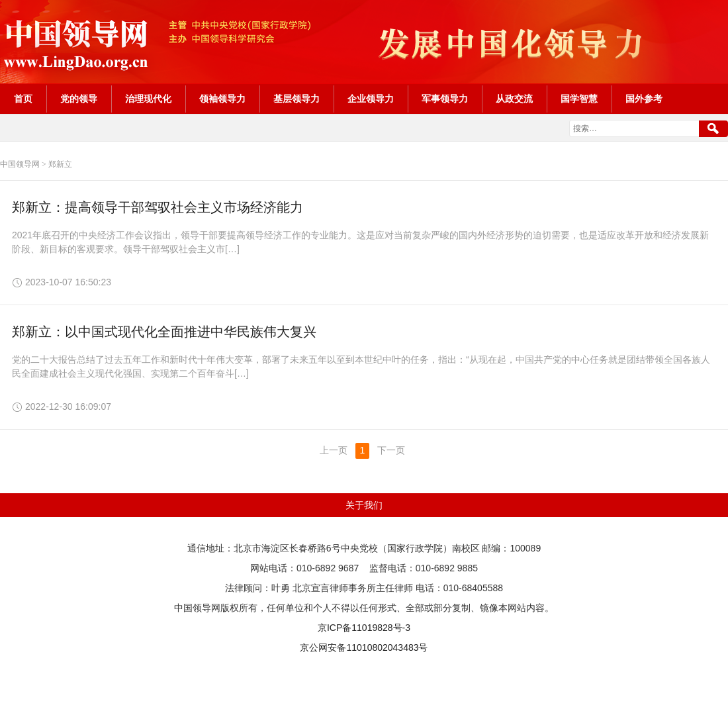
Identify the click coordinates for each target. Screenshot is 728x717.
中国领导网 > (23, 164)
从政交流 (514, 99)
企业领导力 (371, 99)
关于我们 (364, 505)
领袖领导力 (222, 99)
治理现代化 (148, 99)
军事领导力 (445, 99)
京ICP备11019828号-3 (364, 628)
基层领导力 (296, 99)
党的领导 (79, 99)
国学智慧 (579, 99)
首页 (23, 99)
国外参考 (644, 99)
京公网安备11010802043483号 (364, 647)
